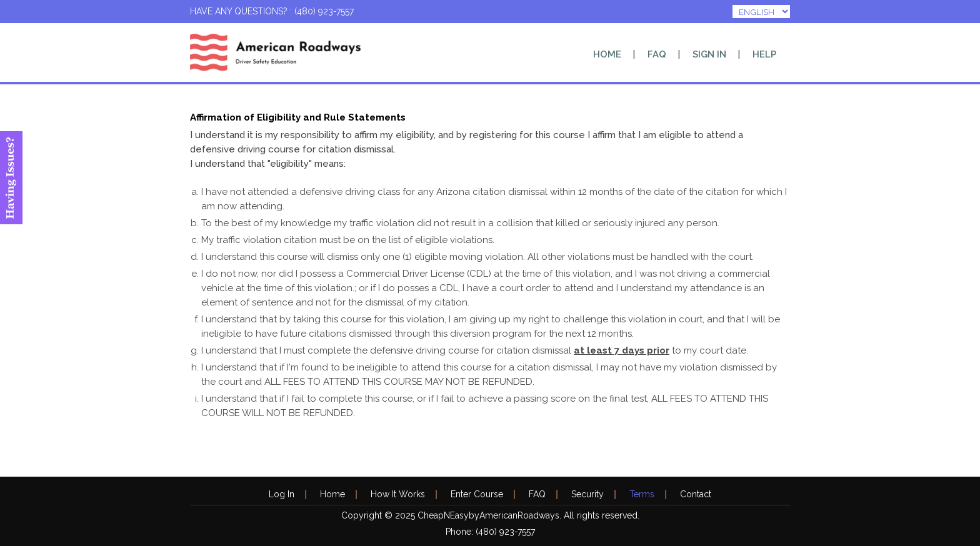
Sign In (709, 54)
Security (587, 494)
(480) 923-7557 (505, 532)
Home (607, 54)
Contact (696, 494)
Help (764, 54)
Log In (282, 494)
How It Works (398, 494)
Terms (642, 494)
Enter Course (477, 494)
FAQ (657, 54)
